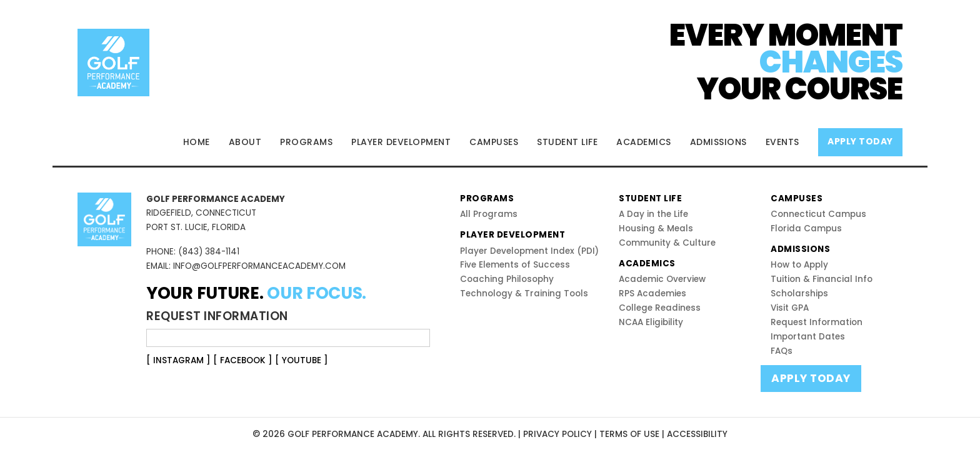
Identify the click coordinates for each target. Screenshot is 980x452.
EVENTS (782, 142)
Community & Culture (667, 243)
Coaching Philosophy (507, 279)
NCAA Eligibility (651, 322)
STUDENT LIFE (567, 142)
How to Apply (799, 265)
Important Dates (808, 337)
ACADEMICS (644, 142)
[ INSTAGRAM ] (178, 360)
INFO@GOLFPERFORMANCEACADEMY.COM (259, 266)
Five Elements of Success (515, 265)
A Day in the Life (653, 214)
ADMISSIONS (718, 142)
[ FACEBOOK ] (243, 360)
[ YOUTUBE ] (302, 360)
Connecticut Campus (818, 214)
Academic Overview (662, 279)
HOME (197, 142)
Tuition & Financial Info (822, 279)
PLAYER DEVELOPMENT (401, 142)
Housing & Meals (656, 229)
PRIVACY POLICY (557, 434)
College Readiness (660, 308)
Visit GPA (790, 308)
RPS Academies (652, 294)
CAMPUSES (494, 142)
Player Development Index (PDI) (529, 251)
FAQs (782, 351)
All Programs (489, 214)
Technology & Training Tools (524, 294)
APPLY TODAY (860, 141)
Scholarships (799, 294)
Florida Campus (806, 229)
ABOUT (245, 142)
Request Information (817, 322)
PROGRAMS (306, 142)
